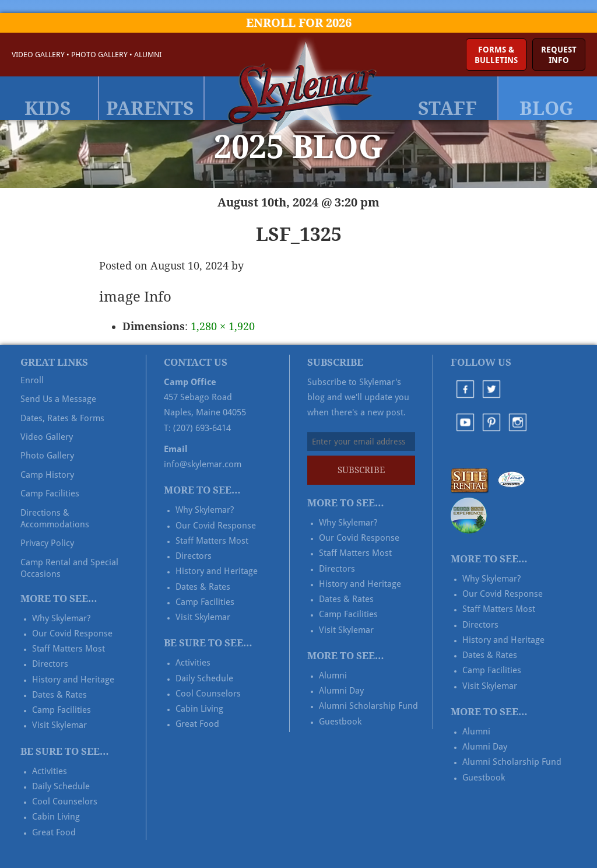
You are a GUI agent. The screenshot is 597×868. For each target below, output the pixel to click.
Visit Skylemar (59, 725)
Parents (150, 108)
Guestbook (340, 722)
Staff (447, 108)
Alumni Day (341, 691)
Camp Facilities (50, 494)
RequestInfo (559, 55)
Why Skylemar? (61, 618)
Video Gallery (38, 55)
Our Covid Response (72, 633)
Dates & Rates (59, 695)
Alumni (148, 55)
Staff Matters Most (69, 649)
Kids (48, 108)
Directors (50, 664)
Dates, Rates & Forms (62, 418)
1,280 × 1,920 (223, 326)
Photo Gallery (99, 55)
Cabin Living (56, 817)
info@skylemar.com (203, 464)
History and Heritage (73, 680)
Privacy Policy (47, 543)
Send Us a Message (58, 399)
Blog (547, 108)
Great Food (54, 832)
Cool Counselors (65, 801)
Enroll (32, 380)
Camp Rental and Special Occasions (69, 568)
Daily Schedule (61, 786)
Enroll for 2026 (299, 23)
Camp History (47, 475)
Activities (50, 771)
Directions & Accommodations (55, 519)
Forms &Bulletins (496, 55)
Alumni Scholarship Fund (368, 706)
